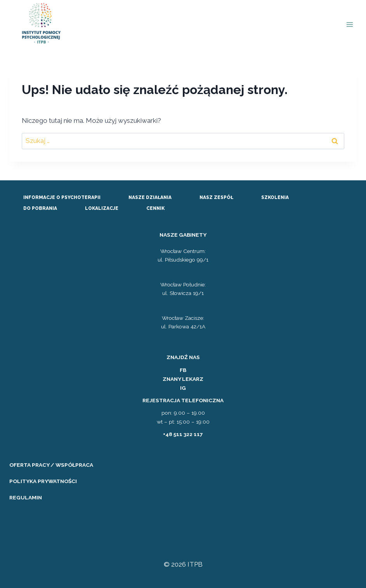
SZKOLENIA (275, 197)
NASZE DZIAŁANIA (150, 197)
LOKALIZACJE (102, 208)
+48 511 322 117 (183, 434)
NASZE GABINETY (183, 235)
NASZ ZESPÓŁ (216, 197)
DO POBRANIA (40, 208)
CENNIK (155, 208)
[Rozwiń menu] (350, 25)
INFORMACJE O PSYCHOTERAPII (62, 197)
